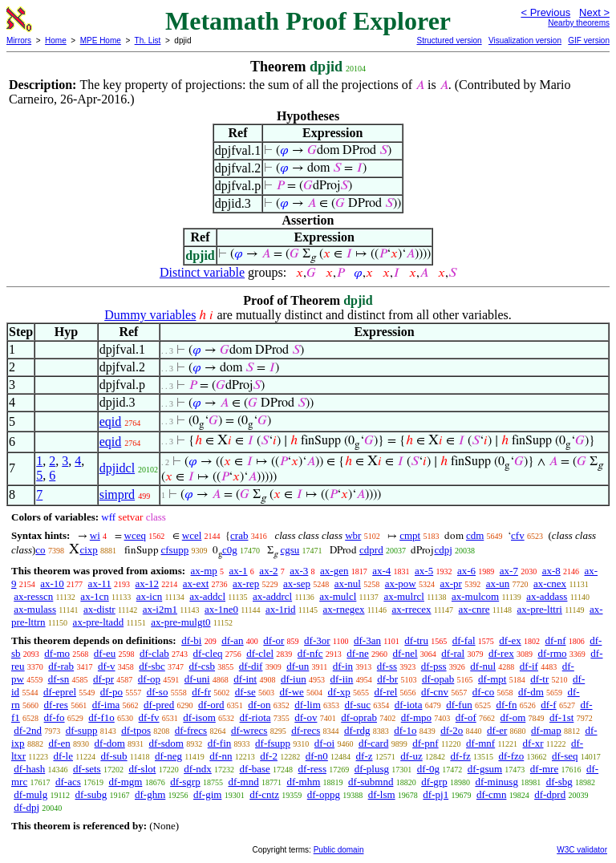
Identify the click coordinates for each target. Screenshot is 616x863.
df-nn (221, 756)
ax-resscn (33, 596)
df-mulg (30, 794)
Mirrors (19, 41)
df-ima (106, 705)
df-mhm (303, 782)
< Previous (545, 12)
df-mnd (243, 782)
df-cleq (208, 653)
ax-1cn (94, 596)
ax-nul (348, 583)
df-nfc (310, 653)
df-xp (339, 692)
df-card (374, 743)
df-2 (269, 756)
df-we (291, 692)
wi (95, 535)
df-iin (341, 679)
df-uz (411, 756)
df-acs (68, 782)
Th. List (148, 41)
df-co (483, 692)
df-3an (367, 640)
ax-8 (551, 571)
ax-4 (381, 571)
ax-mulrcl (404, 596)
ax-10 (52, 583)
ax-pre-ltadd (99, 622)
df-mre (544, 769)
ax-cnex (550, 583)
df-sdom (166, 743)
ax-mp (204, 571)
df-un (298, 666)
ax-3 (299, 571)
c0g (230, 550)
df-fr (201, 692)
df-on (259, 705)
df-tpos (136, 730)
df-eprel (60, 692)
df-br (387, 679)
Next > (594, 12)
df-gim (207, 794)
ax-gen (334, 571)
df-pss (434, 666)
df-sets (87, 769)
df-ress (312, 769)
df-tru (416, 640)
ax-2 (268, 571)
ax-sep (297, 583)
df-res (56, 705)
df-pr (103, 679)
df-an (232, 640)
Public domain (339, 850)
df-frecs (191, 730)
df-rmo (552, 653)
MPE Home (101, 41)
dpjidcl (117, 468)
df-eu (105, 653)
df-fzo (511, 756)
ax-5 (424, 571)
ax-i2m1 (160, 609)
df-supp (82, 730)
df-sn (59, 679)
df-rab (61, 666)
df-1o (405, 730)
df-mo (57, 653)
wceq (135, 535)
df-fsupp (273, 743)
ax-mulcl (338, 596)
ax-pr (450, 583)
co (40, 550)
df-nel (405, 653)
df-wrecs (249, 730)
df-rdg (357, 730)
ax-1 (239, 571)
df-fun (459, 705)
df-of (466, 717)
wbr (353, 535)
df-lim (308, 705)
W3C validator (582, 850)
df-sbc (152, 666)
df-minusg (496, 782)
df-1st (561, 717)
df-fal (464, 640)
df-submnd (371, 782)
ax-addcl (207, 596)
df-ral (453, 653)
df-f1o (101, 717)
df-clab (154, 653)
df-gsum (485, 769)
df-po (111, 692)
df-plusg (372, 769)
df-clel (260, 653)
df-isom (199, 717)
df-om (513, 717)
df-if (529, 666)
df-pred (159, 705)
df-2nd (28, 730)
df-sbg (559, 782)
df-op (149, 679)
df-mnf (480, 743)
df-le (63, 756)
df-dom (110, 743)
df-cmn (492, 794)
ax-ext (196, 583)
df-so (158, 692)
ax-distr (99, 609)
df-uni (197, 679)
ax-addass (547, 596)
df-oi (324, 743)
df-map (546, 730)
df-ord (211, 705)
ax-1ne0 (221, 609)
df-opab (438, 679)
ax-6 (466, 571)
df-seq (565, 756)
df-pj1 (436, 794)
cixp (88, 550)
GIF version (589, 41)
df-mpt (492, 679)
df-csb (203, 666)
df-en (59, 743)
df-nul (483, 666)
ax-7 (509, 571)
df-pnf (426, 743)
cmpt (410, 535)
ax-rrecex (412, 609)
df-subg (91, 794)
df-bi (191, 640)
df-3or (317, 640)
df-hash (29, 769)
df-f (549, 705)
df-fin (220, 743)
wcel (192, 535)
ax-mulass (35, 609)
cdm (475, 535)
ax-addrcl (272, 596)
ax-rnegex (344, 609)
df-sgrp (185, 782)
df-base (255, 769)
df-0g (428, 769)
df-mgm (125, 782)
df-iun (294, 679)
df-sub (113, 756)
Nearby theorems (579, 23)
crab (239, 535)
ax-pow (401, 583)
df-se (245, 692)
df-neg (168, 756)
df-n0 (317, 756)
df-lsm (382, 794)
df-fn (506, 705)
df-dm (531, 692)
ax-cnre (474, 609)
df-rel (385, 692)
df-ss (387, 666)
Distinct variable (202, 272)
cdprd (371, 550)
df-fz (460, 756)
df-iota (409, 705)
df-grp (434, 782)
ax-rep (246, 583)
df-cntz (264, 794)
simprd (117, 494)
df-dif (251, 666)
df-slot (142, 769)
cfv (518, 535)
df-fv (149, 717)
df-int (245, 679)
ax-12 (147, 583)
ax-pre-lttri (540, 609)
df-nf (556, 640)
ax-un (498, 583)
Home (56, 41)
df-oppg (324, 794)
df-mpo (416, 717)
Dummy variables (150, 315)
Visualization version (525, 41)
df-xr (533, 743)
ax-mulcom (475, 596)
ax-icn (149, 596)
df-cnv (435, 692)
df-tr (539, 679)
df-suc (358, 705)
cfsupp (175, 550)
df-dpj (26, 807)
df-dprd (550, 794)
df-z (365, 756)
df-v (107, 666)
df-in (343, 666)
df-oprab (359, 717)
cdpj (443, 550)
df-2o (452, 730)
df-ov (306, 717)
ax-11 (100, 583)
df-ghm (150, 794)
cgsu (290, 550)
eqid (111, 421)
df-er (497, 730)
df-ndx (198, 769)
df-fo (55, 717)
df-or (274, 640)
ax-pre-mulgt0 (180, 622)
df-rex (501, 653)
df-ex (510, 640)
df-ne (357, 653)
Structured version (449, 41)
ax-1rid (281, 609)
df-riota (255, 717)
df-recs (306, 730)
